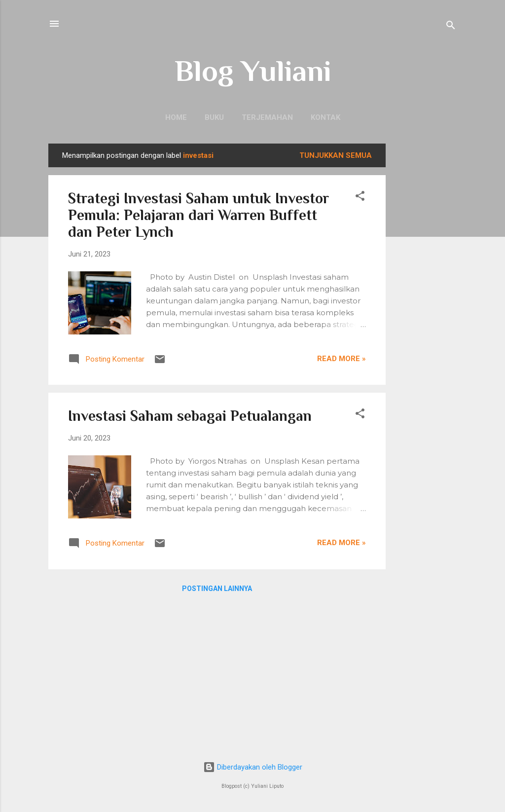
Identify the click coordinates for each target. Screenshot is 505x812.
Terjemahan (267, 117)
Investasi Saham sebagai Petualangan (190, 416)
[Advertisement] (425, 292)
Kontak (325, 117)
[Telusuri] (451, 27)
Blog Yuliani (253, 71)
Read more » (342, 359)
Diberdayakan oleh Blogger (253, 767)
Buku (214, 117)
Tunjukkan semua (336, 155)
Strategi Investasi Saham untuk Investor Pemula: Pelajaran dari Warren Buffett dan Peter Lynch (198, 215)
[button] (360, 198)
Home (176, 117)
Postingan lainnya (217, 589)
